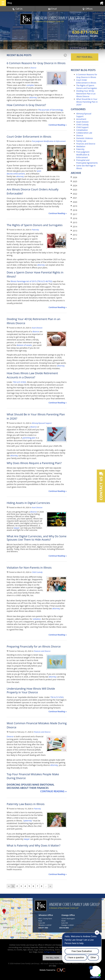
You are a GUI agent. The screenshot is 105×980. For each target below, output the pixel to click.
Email (53, 9)
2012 (74, 235)
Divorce (33, 68)
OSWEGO (84, 36)
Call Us (18, 9)
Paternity (35, 230)
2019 (74, 206)
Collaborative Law (84, 133)
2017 (74, 214)
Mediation (81, 146)
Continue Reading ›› (58, 125)
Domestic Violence (84, 138)
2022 (74, 194)
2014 (74, 227)
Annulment (81, 119)
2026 (74, 177)
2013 (74, 231)
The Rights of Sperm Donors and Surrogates (87, 87)
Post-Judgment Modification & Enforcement (49, 141)
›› (50, 886)
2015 (74, 222)
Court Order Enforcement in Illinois (86, 81)
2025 (74, 181)
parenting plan (29, 438)
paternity (28, 821)
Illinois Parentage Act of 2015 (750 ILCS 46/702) (31, 281)
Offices (87, 9)
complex (30, 85)
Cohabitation (82, 130)
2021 (74, 198)
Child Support (82, 127)
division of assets (24, 345)
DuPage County (50, 952)
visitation (37, 619)
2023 (74, 190)
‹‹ (9, 886)
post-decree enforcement (24, 172)
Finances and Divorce (42, 651)
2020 (74, 202)
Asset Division (37, 328)
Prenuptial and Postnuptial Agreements (87, 161)
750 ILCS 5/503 (19, 382)
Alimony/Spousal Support (42, 423)
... (46, 886)
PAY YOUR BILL (85, 57)
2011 (74, 239)
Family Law (81, 141)
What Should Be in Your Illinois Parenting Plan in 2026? (87, 102)
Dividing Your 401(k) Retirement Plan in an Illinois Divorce (86, 94)
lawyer (17, 528)
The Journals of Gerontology (51, 110)
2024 (74, 186)
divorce (36, 331)
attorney (33, 97)
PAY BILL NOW (52, 958)
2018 (74, 210)
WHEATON (73, 36)
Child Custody (37, 572)
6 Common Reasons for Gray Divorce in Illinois (87, 76)
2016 (74, 218)
